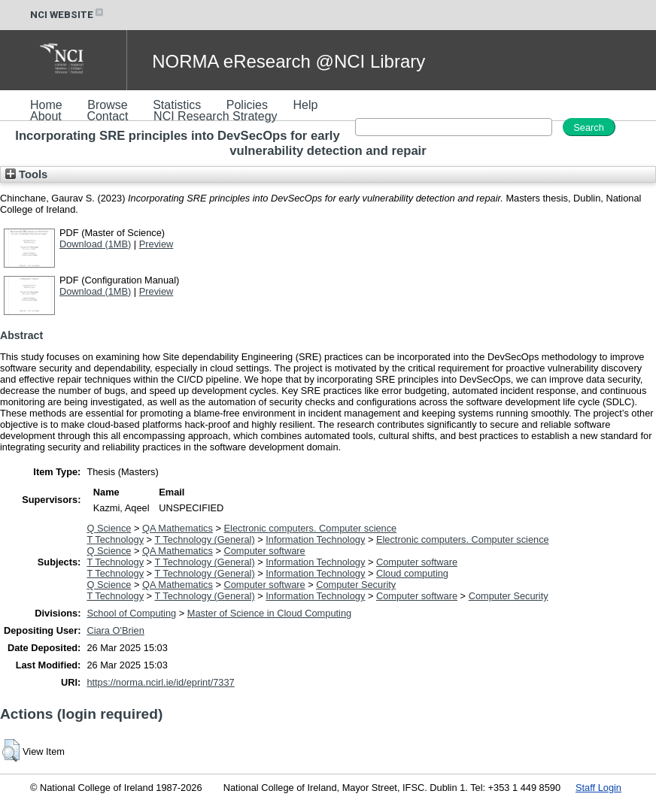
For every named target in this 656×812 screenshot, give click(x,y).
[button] (11, 750)
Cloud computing (412, 573)
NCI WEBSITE (68, 15)
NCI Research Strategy (216, 116)
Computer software (265, 551)
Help (305, 105)
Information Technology (315, 539)
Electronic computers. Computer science (311, 528)
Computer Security (356, 585)
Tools (26, 174)
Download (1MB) (95, 244)
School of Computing (131, 613)
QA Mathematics (178, 528)
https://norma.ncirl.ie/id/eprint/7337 (160, 682)
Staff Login (598, 788)
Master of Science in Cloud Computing (269, 613)
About (46, 116)
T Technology (115, 539)
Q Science (109, 528)
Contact (107, 116)
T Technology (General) (204, 539)
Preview (156, 244)
